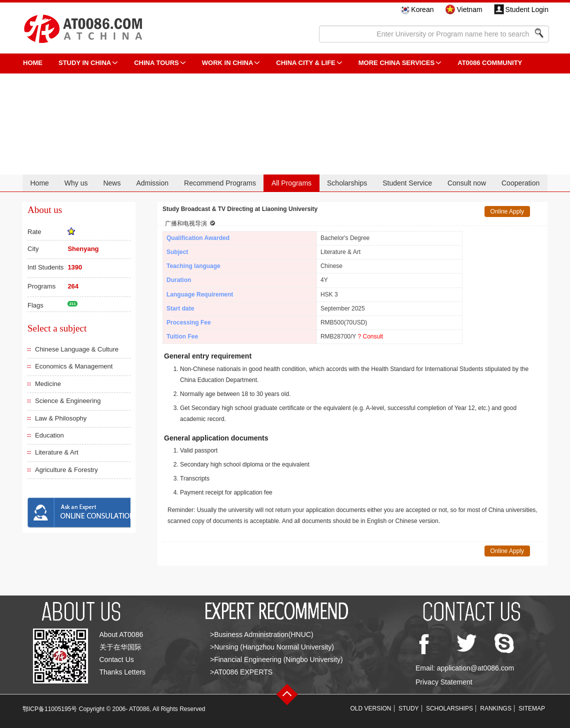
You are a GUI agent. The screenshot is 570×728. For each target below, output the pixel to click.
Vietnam (469, 9)
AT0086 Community (490, 63)
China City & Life (305, 63)
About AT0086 (121, 634)
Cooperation (520, 183)
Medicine (48, 384)
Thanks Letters (123, 672)
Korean (422, 9)
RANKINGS (496, 708)
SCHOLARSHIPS (449, 708)
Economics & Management (74, 366)
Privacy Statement (444, 682)
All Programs (291, 183)
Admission (152, 183)
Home (39, 183)
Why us (76, 183)
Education (49, 435)
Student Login (527, 9)
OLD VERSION (371, 708)
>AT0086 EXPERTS (241, 672)
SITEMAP (532, 708)
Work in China (228, 63)
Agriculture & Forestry (66, 470)
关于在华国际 (120, 647)
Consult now (467, 183)
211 (72, 304)
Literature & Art (57, 452)
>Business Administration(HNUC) (262, 634)
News (112, 183)
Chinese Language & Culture (77, 349)
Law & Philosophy (61, 418)
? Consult (370, 336)
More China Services (396, 63)
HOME (33, 63)
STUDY (409, 708)
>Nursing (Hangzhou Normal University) (272, 647)
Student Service (407, 183)
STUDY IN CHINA (85, 63)
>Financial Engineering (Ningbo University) (276, 659)
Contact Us (117, 659)
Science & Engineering (68, 401)
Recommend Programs (220, 183)
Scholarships (347, 183)
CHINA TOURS (156, 63)
